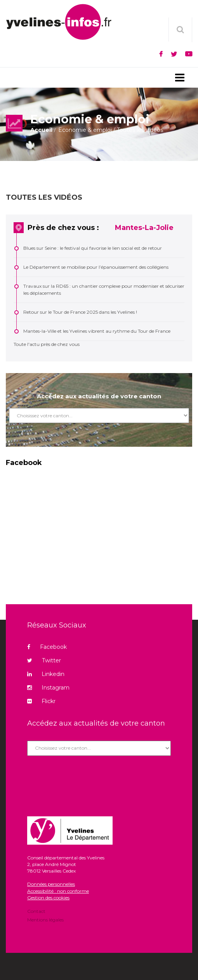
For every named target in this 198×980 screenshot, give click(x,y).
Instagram (48, 688)
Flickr (41, 701)
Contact (36, 912)
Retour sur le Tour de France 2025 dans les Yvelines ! (80, 312)
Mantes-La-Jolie (144, 228)
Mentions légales (45, 919)
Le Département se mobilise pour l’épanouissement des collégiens (96, 267)
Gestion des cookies (48, 898)
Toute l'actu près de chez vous (47, 344)
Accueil (41, 130)
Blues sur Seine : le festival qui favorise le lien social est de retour (93, 248)
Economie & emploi (85, 130)
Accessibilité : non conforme (58, 891)
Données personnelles (51, 884)
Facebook (47, 647)
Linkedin (46, 674)
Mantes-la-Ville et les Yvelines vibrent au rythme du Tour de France (97, 331)
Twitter (44, 660)
